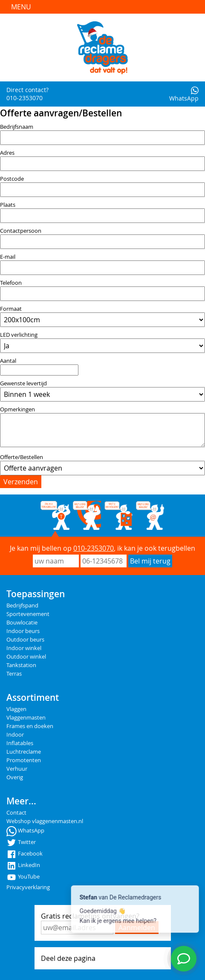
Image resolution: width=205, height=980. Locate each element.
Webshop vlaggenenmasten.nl (45, 821)
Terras (14, 674)
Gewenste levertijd (23, 383)
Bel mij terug (150, 561)
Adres (7, 153)
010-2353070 (94, 548)
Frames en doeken (30, 726)
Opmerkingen (17, 409)
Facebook (25, 854)
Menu (21, 7)
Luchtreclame (24, 752)
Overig (15, 777)
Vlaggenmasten (26, 718)
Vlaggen (16, 709)
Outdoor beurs (25, 640)
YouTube (23, 877)
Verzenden (21, 482)
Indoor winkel (24, 648)
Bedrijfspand (22, 606)
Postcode (12, 179)
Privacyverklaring (28, 887)
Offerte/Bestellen (22, 457)
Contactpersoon (21, 231)
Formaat (11, 309)
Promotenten (24, 760)
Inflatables (20, 743)
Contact (16, 813)
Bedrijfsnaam (17, 127)
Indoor (15, 735)
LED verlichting (19, 335)
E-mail (8, 257)
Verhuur (17, 769)
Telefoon (11, 283)
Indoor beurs (23, 631)
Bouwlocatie (22, 623)
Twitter (21, 842)
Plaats (8, 205)
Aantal (8, 361)
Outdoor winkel (26, 657)
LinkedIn (23, 865)
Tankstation (21, 665)
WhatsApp (184, 94)
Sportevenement (28, 614)
